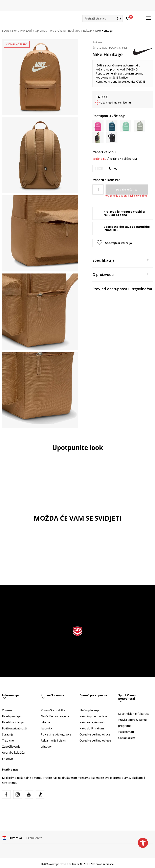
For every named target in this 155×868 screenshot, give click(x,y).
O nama (7, 710)
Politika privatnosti (14, 728)
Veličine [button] (114, 159)
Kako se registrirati (92, 722)
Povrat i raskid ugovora (56, 734)
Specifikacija (121, 260)
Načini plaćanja (89, 710)
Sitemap (7, 759)
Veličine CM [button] (129, 159)
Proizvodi (26, 31)
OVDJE (141, 81)
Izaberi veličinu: (104, 152)
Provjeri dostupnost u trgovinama (122, 288)
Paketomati (126, 732)
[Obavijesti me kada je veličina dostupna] (99, 169)
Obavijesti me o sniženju (116, 103)
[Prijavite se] (128, 18)
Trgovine (8, 740)
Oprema (40, 31)
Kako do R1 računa (92, 728)
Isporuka (46, 728)
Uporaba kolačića (13, 753)
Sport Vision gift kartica (134, 714)
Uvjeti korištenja (13, 722)
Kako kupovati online (93, 716)
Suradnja (8, 734)
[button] (103, 18)
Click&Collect (127, 738)
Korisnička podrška (53, 710)
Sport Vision (10, 31)
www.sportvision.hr (60, 864)
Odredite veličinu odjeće (95, 740)
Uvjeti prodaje (11, 716)
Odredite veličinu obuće (95, 734)
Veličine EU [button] (99, 159)
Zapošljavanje (11, 746)
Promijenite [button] (34, 838)
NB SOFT (85, 864)
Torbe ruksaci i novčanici (64, 31)
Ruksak (88, 31)
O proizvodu (121, 274)
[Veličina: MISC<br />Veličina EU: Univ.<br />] (113, 169)
